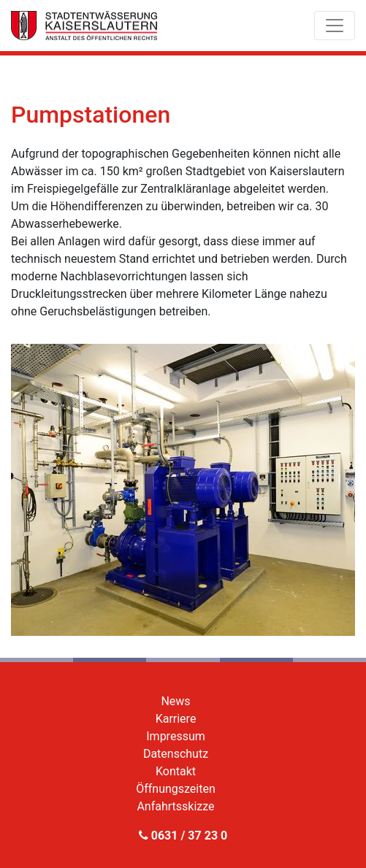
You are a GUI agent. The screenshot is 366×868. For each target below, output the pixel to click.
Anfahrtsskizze (175, 806)
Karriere (176, 719)
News (175, 701)
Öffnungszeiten (176, 789)
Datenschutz (176, 754)
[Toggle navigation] (335, 26)
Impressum (176, 736)
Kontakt (176, 771)
